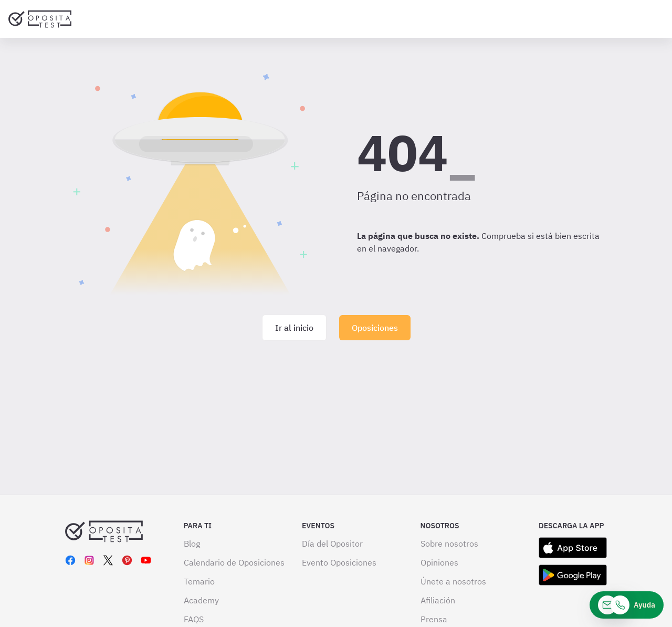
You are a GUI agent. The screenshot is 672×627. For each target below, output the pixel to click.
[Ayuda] (627, 605)
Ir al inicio (294, 328)
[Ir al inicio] (40, 19)
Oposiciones (375, 328)
